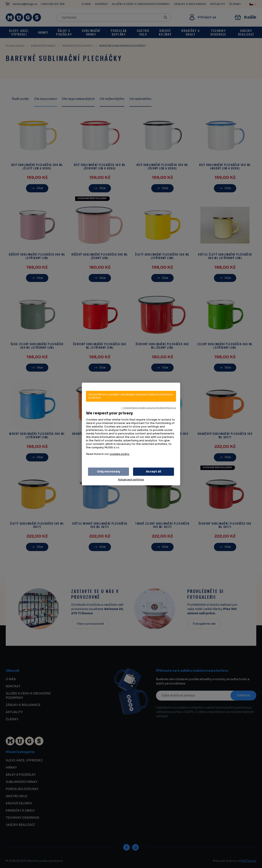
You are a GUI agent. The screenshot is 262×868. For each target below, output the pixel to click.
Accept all (154, 472)
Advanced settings (131, 480)
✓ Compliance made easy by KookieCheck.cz (149, 408)
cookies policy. (120, 454)
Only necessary (109, 472)
